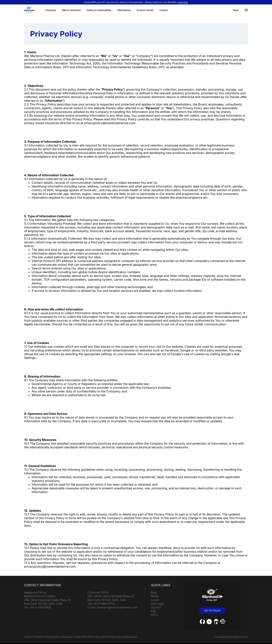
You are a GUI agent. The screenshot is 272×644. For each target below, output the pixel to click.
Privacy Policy (52, 637)
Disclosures (131, 637)
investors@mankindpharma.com (117, 607)
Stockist (156, 607)
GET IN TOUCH (213, 611)
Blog (154, 592)
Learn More (183, 2)
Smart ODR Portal (84, 637)
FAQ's (155, 615)
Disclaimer (67, 637)
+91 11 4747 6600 (40, 607)
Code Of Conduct (34, 637)
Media (155, 596)
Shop (236, 10)
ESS (154, 611)
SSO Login (158, 604)
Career (155, 600)
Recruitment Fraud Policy (109, 637)
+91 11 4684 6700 (104, 604)
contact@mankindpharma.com (231, 637)
